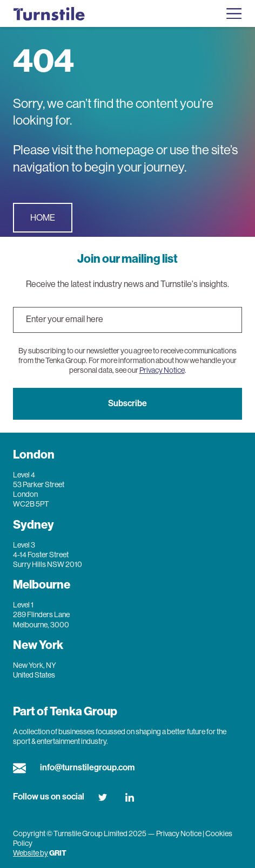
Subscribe (127, 403)
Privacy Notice (162, 370)
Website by (31, 853)
